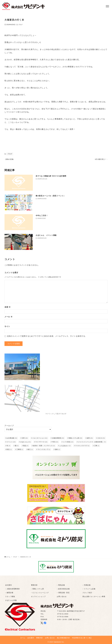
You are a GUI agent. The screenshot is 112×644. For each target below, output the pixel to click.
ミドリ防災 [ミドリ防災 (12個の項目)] (68, 443)
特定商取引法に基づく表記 (82, 638)
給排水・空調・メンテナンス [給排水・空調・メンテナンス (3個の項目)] (44, 447)
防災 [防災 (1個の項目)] (9, 451)
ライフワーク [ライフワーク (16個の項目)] (41, 443)
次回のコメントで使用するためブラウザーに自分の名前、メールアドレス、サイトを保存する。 (47, 337)
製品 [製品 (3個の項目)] (26, 447)
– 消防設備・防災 (63, 593)
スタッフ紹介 (87, 593)
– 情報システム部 (37, 589)
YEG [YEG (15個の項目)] (55, 443)
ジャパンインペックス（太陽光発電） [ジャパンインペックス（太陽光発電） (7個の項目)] (92, 443)
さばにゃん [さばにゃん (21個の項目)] (26, 443)
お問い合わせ (62, 597)
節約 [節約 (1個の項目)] (58, 451)
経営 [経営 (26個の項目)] (90, 439)
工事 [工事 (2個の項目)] (97, 447)
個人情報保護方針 (63, 638)
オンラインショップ (38, 597)
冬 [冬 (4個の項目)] (8, 447)
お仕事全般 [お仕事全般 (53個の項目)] (12, 439)
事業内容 (34, 585)
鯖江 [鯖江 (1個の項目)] (30, 451)
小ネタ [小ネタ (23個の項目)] (101, 439)
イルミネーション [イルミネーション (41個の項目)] (40, 439)
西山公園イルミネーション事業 (94, 597)
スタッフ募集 (10, 597)
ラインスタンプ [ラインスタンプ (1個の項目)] (44, 451)
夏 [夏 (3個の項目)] (17, 447)
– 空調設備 (86, 585)
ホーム (23, 638)
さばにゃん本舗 (11, 600)
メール (8, 318)
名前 (8, 308)
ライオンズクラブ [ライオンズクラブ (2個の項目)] (82, 447)
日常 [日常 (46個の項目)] (25, 439)
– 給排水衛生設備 (63, 589)
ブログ (20, 25)
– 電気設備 (61, 585)
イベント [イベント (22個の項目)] (11, 443)
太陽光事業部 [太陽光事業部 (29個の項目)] (58, 439)
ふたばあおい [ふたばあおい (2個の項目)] (65, 447)
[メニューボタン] (107, 6)
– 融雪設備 (9, 593)
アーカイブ (9, 427)
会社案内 (8, 585)
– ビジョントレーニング (40, 593)
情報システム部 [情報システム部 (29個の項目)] (75, 439)
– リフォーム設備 (89, 589)
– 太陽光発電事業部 (12, 589)
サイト (7, 328)
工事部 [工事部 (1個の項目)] (20, 451)
